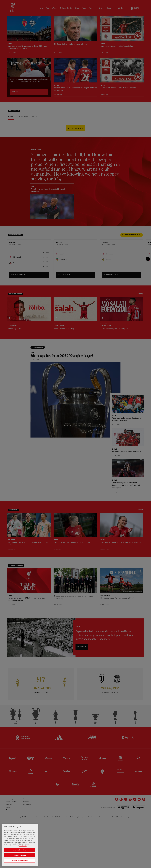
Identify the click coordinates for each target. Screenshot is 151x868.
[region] (20, 845)
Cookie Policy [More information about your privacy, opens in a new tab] (23, 846)
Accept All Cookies (20, 850)
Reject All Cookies (20, 855)
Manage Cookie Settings (20, 860)
